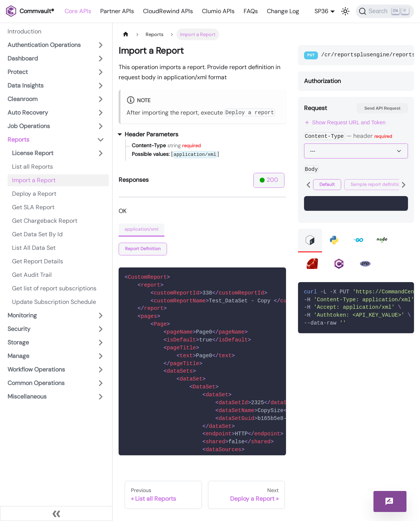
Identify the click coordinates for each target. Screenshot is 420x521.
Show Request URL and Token (345, 122)
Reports (18, 140)
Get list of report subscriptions (54, 288)
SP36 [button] (321, 11)
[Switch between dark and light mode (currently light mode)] (345, 11)
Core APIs (78, 11)
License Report (33, 153)
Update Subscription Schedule (54, 302)
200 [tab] (269, 180)
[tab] (143, 249)
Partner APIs (117, 11)
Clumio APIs (218, 11)
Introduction (24, 31)
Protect (18, 72)
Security (19, 329)
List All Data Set (34, 248)
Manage (18, 356)
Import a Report (34, 180)
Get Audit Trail (32, 275)
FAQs (251, 11)
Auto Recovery (28, 113)
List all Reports (32, 167)
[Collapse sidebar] (56, 513)
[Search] (385, 11)
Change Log (283, 11)
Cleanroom (23, 99)
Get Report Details (38, 261)
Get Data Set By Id (37, 234)
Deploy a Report (34, 194)
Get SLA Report (33, 207)
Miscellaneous (27, 396)
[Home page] (126, 34)
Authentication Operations (44, 45)
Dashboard (23, 58)
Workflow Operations (36, 369)
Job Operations (29, 126)
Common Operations (36, 383)
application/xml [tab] (142, 229)
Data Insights (26, 85)
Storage (18, 342)
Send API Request (382, 108)
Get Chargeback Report (45, 221)
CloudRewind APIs (168, 11)
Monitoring (22, 315)
